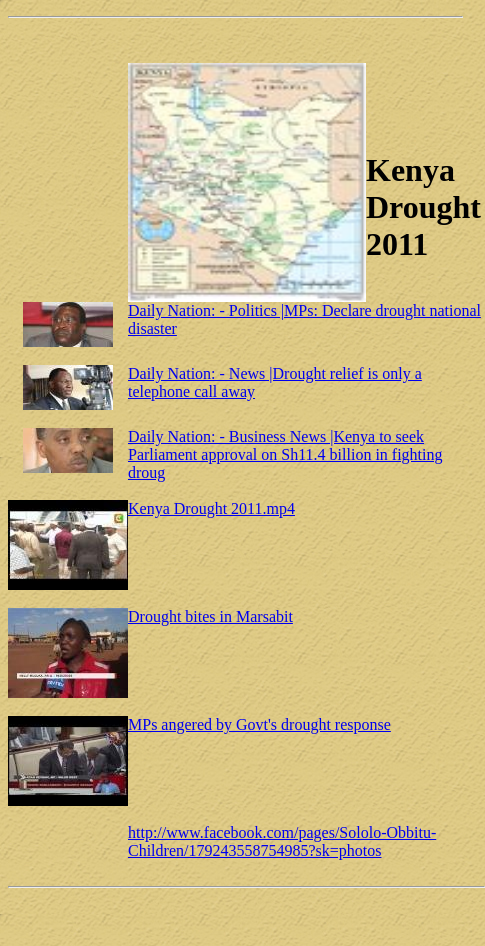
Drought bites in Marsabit (210, 616)
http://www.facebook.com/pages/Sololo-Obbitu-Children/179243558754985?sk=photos (282, 841)
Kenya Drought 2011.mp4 (211, 508)
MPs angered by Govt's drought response (259, 724)
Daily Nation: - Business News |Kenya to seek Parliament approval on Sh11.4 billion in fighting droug (285, 454)
